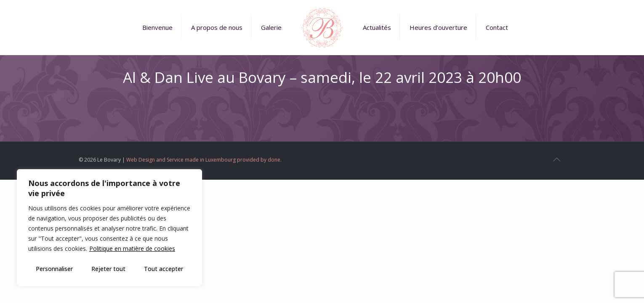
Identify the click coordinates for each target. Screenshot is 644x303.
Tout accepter (164, 269)
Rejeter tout (108, 269)
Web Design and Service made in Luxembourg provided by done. (204, 160)
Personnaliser (54, 269)
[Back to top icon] (556, 159)
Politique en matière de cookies (132, 249)
